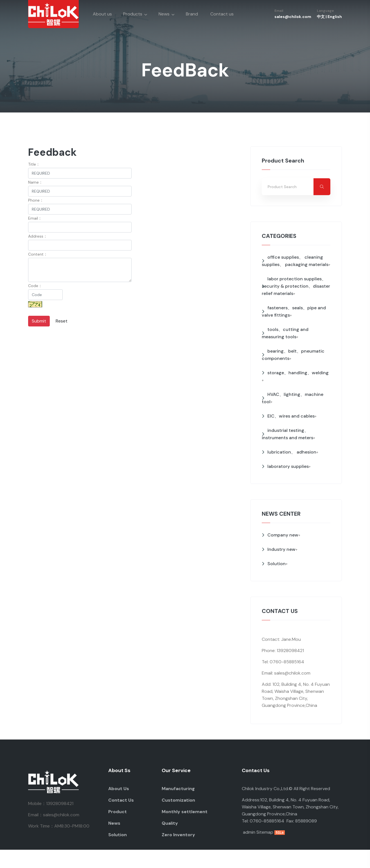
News (164, 14)
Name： (35, 182)
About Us (119, 789)
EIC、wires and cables (291, 416)
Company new (283, 535)
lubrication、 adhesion (292, 452)
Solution (277, 564)
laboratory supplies (288, 466)
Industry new (281, 549)
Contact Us (121, 800)
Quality (170, 823)
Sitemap (265, 832)
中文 (321, 17)
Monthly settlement (185, 812)
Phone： (36, 200)
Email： (35, 218)
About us (102, 14)
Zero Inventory (178, 835)
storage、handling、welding (298, 373)
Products (133, 14)
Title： (34, 164)
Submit (39, 321)
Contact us (222, 14)
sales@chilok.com (293, 17)
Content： (38, 254)
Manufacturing (178, 789)
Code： (35, 286)
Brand (192, 14)
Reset (62, 321)
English (335, 17)
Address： (38, 236)
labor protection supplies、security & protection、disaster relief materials (296, 286)
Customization (178, 800)
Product (118, 812)
